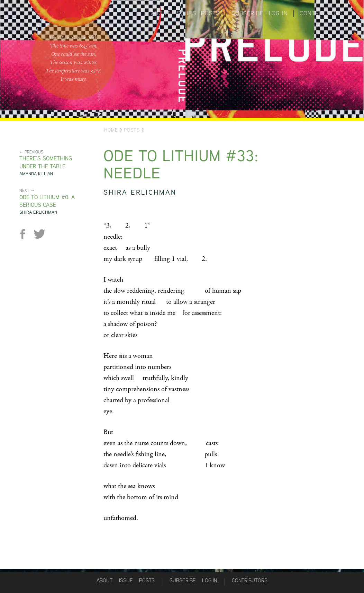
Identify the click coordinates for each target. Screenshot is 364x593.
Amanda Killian (36, 174)
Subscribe (247, 13)
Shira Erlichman (38, 212)
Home (111, 130)
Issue (126, 580)
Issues (186, 13)
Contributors (321, 13)
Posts (210, 13)
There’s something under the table (46, 162)
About (161, 13)
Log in (278, 13)
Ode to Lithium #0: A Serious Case (47, 201)
